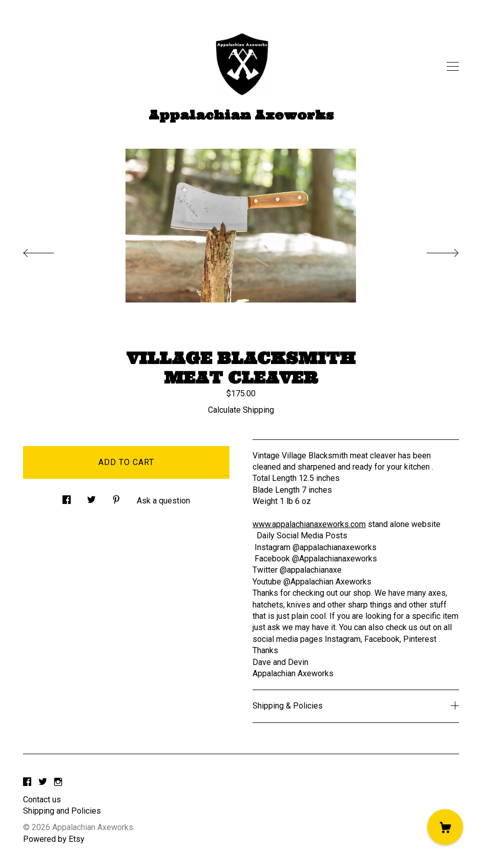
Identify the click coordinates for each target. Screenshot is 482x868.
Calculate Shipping (241, 410)
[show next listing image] (433, 250)
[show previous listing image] (49, 250)
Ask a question (163, 501)
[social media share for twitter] (91, 497)
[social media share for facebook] (67, 497)
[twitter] (43, 783)
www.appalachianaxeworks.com (309, 524)
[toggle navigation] (453, 67)
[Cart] (445, 827)
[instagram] (58, 783)
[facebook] (27, 783)
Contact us (42, 800)
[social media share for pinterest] (116, 497)
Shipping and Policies (62, 811)
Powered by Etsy (54, 839)
